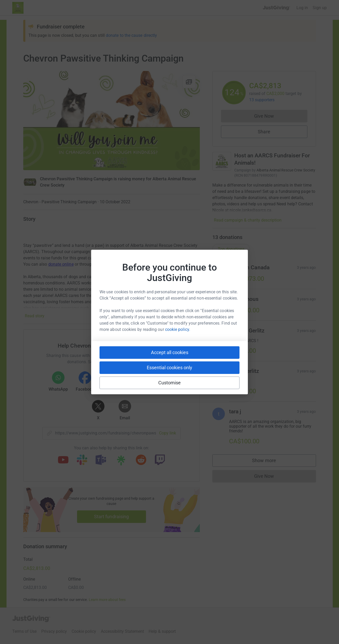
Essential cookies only (169, 368)
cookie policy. (178, 329)
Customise (170, 383)
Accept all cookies (170, 352)
